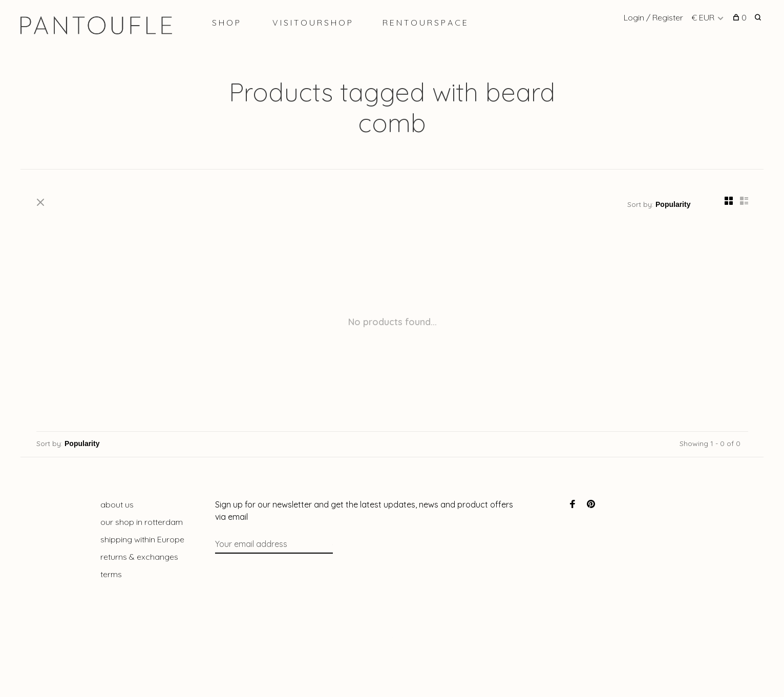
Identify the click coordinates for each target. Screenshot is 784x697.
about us (117, 504)
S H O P (226, 23)
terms (111, 574)
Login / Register (653, 17)
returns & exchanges (139, 557)
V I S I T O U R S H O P (312, 23)
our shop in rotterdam (142, 522)
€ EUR (704, 17)
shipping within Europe (142, 539)
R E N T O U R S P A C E (425, 23)
